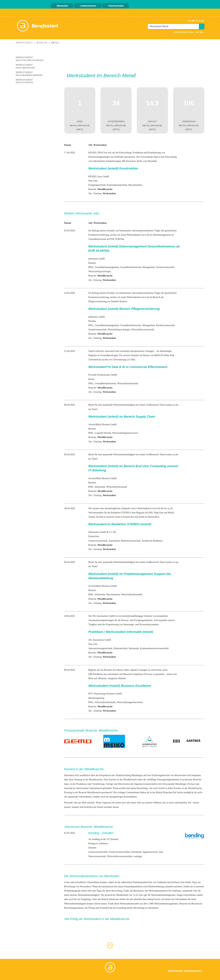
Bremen (92, 263)
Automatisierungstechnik (100, 648)
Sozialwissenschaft (165, 267)
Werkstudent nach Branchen (25, 66)
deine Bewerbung (114, 891)
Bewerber (62, 6)
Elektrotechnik (120, 648)
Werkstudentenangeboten (166, 904)
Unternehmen (88, 6)
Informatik (100, 487)
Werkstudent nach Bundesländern (29, 74)
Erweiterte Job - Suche (189, 32)
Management (149, 267)
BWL (91, 267)
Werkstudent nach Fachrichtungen (30, 59)
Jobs (195, 891)
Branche (42, 43)
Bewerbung (142, 788)
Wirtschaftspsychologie (100, 271)
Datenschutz (193, 971)
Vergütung (86, 899)
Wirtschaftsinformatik (128, 383)
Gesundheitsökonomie (131, 267)
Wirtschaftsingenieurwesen (125, 433)
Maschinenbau (135, 185)
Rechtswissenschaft (165, 325)
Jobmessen (114, 899)
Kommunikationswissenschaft (154, 648)
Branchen (168, 792)
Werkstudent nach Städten (24, 81)
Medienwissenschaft (131, 541)
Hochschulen (116, 6)
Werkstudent (24, 43)
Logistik (99, 433)
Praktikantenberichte (143, 882)
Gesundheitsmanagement (107, 267)
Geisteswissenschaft (98, 541)
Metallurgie (137, 775)
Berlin (91, 379)
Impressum (175, 971)
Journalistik (114, 541)
